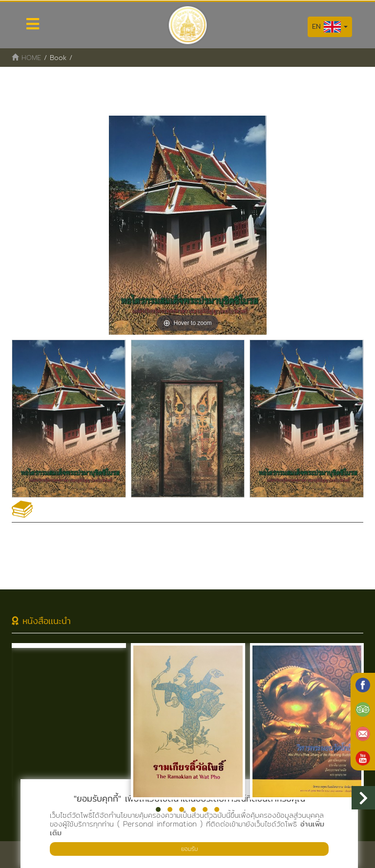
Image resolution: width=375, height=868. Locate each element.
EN (330, 27)
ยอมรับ (189, 849)
